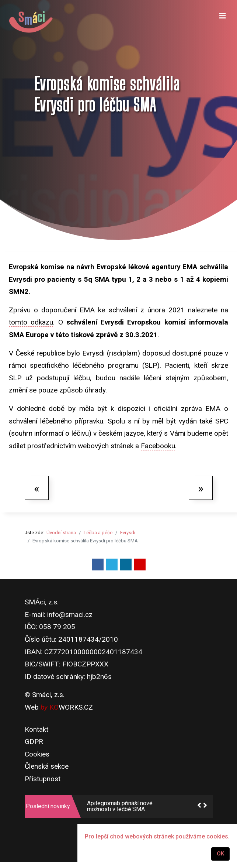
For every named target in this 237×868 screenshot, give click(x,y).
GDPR (34, 742)
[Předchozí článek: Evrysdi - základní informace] (37, 488)
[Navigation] (223, 22)
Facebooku (158, 446)
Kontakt (36, 729)
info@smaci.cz (70, 615)
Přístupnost (43, 779)
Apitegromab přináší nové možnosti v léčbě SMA (120, 806)
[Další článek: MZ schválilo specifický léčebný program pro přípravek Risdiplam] (201, 488)
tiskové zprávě (94, 335)
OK (220, 854)
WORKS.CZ (71, 707)
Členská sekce (47, 766)
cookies (217, 836)
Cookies (37, 754)
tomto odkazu (31, 322)
